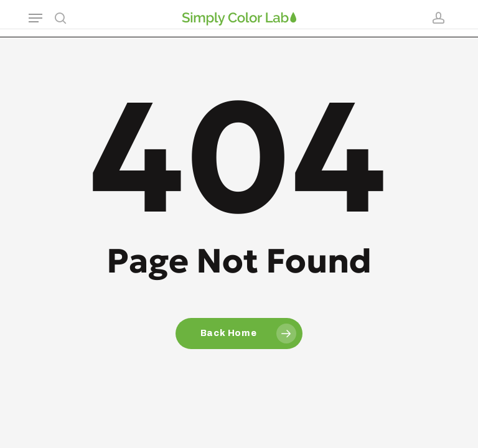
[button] (35, 18)
